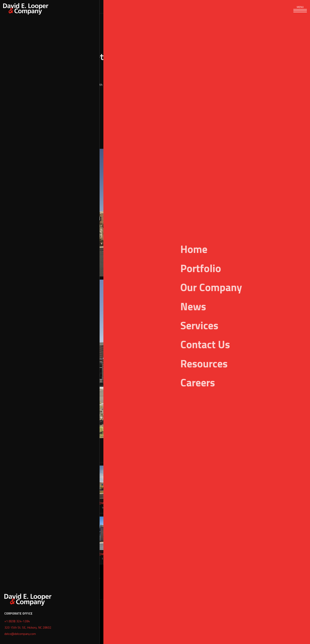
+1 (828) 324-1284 (49, 625)
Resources (189, 7)
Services (59, 7)
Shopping (267, 117)
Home (7, 623)
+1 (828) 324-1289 (49, 635)
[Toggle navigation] (300, 10)
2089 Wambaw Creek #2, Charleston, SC (213, 614)
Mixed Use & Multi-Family (7, 580)
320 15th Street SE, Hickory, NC (58, 614)
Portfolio (7, 608)
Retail (233, 117)
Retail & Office (249, 117)
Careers (221, 7)
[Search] (262, 7)
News (159, 7)
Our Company (127, 7)
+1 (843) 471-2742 (197, 625)
